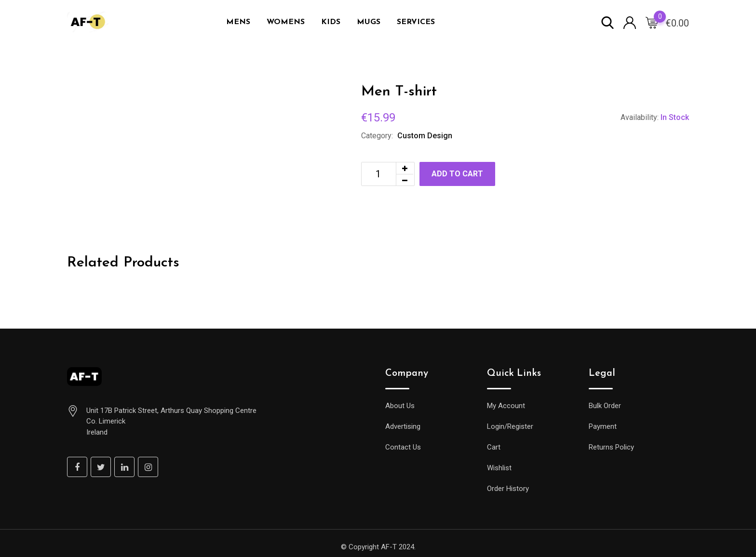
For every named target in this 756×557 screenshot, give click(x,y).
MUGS (369, 22)
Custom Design (425, 136)
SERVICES (416, 22)
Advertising (403, 426)
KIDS (331, 22)
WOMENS (286, 22)
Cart (494, 447)
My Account (506, 406)
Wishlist (499, 468)
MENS (238, 22)
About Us (400, 406)
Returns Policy (611, 447)
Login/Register (510, 426)
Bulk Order (605, 406)
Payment (603, 426)
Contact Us (403, 447)
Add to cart (457, 174)
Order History (508, 489)
